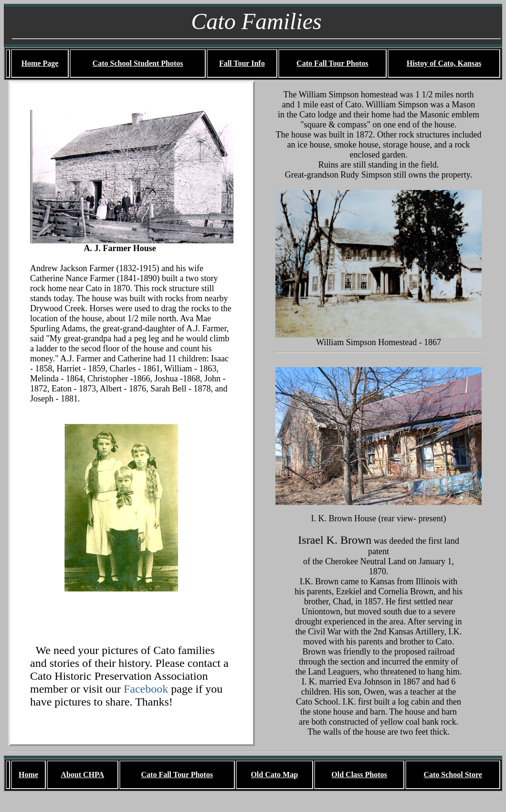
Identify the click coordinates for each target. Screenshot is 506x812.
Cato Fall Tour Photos (332, 63)
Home (28, 775)
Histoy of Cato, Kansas (444, 63)
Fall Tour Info (242, 63)
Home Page (40, 63)
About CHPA (82, 775)
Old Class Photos (359, 775)
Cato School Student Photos (138, 63)
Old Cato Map (274, 775)
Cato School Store (453, 775)
